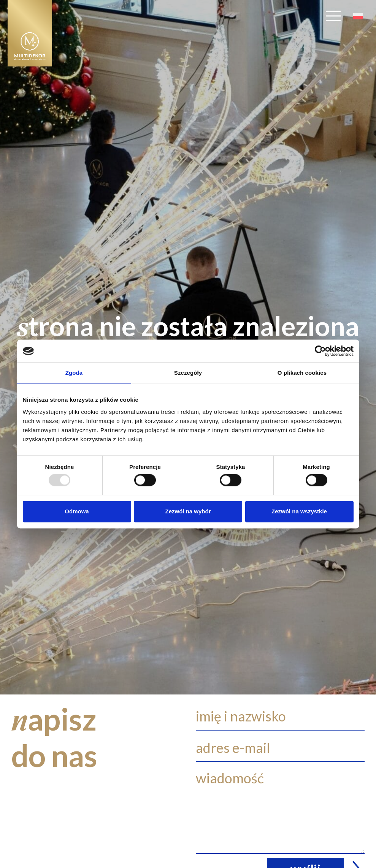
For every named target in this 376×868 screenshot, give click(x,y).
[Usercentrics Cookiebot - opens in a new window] (320, 351)
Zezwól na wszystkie (299, 511)
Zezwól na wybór (188, 511)
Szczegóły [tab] (188, 373)
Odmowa (77, 511)
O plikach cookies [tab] (302, 373)
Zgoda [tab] (74, 373)
